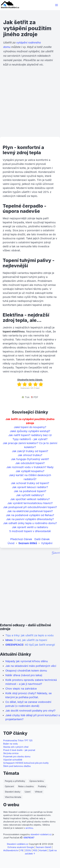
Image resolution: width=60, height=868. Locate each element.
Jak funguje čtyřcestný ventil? (30, 459)
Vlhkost (38, 792)
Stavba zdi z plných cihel (16, 747)
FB (22, 850)
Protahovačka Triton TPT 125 (18, 740)
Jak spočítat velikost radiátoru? (30, 499)
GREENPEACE (14, 645)
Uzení (28, 792)
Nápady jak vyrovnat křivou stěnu (27, 661)
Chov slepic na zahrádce (21, 689)
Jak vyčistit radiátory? (30, 495)
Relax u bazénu (26, 786)
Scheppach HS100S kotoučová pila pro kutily (26, 763)
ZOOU (28, 850)
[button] (57, 5)
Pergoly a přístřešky (15, 781)
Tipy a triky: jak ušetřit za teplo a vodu (29, 635)
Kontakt (43, 850)
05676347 (29, 838)
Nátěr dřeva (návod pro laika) (24, 675)
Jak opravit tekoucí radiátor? (30, 487)
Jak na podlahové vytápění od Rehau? (30, 515)
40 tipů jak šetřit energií (40, 645)
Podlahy (42, 786)
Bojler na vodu (10, 744)
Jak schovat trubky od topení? (30, 483)
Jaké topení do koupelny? (30, 427)
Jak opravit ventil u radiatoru (30, 527)
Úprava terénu (37, 781)
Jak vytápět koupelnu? (30, 471)
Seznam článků (44, 847)
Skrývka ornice (11, 753)
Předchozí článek (21, 539)
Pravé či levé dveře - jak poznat (19, 750)
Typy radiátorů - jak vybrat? (30, 439)
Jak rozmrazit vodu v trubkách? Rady (30, 467)
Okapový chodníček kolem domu (26, 671)
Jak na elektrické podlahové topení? (30, 511)
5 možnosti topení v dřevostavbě (30, 531)
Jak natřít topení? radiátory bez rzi (30, 435)
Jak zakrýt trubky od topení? (30, 451)
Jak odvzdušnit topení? (30, 463)
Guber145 (56, 553)
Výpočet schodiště (13, 760)
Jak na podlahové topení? (30, 491)
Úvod (11, 543)
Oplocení (9, 786)
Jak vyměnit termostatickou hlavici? (30, 503)
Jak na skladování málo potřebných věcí (31, 666)
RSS (35, 850)
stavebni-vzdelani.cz (41, 834)
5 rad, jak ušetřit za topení (31, 640)
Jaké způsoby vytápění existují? (30, 431)
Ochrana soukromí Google (21, 847)
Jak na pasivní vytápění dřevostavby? (30, 519)
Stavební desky (13, 792)
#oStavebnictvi (11, 850)
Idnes (9, 640)
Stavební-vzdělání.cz (17, 844)
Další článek (42, 539)
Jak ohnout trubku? (30, 455)
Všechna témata (13, 797)
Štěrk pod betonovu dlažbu (17, 766)
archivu (29, 828)
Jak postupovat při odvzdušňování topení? (30, 507)
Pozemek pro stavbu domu (17, 756)
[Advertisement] (30, 105)
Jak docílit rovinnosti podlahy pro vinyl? (30, 711)
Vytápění (47, 543)
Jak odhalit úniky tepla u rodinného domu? (30, 523)
